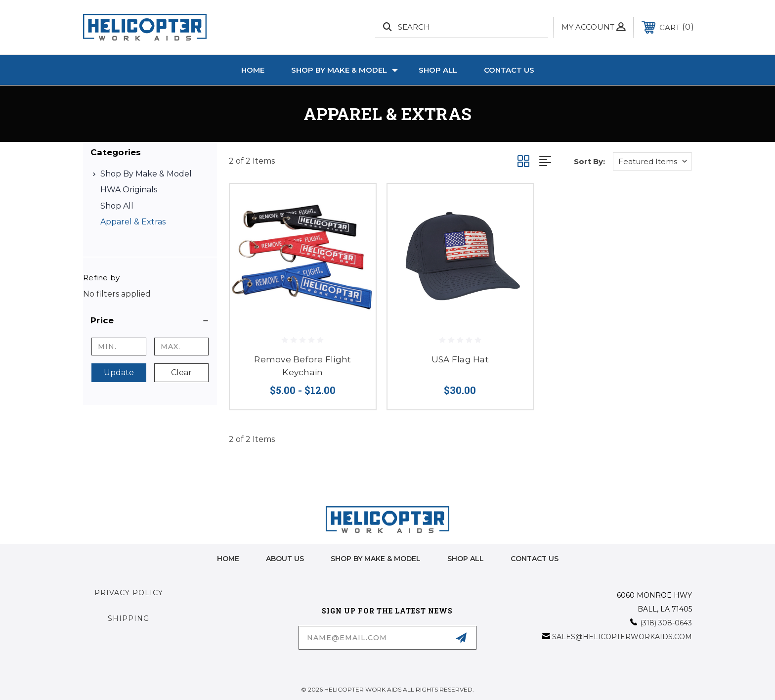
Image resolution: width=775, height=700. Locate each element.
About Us (285, 559)
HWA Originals (129, 190)
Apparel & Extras (133, 222)
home (228, 559)
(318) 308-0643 (666, 623)
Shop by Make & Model (344, 70)
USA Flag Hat (460, 359)
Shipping (129, 618)
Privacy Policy (129, 593)
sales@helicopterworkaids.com (622, 637)
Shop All (438, 70)
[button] (150, 320)
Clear (181, 372)
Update (119, 372)
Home (253, 70)
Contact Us (509, 70)
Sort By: (589, 161)
